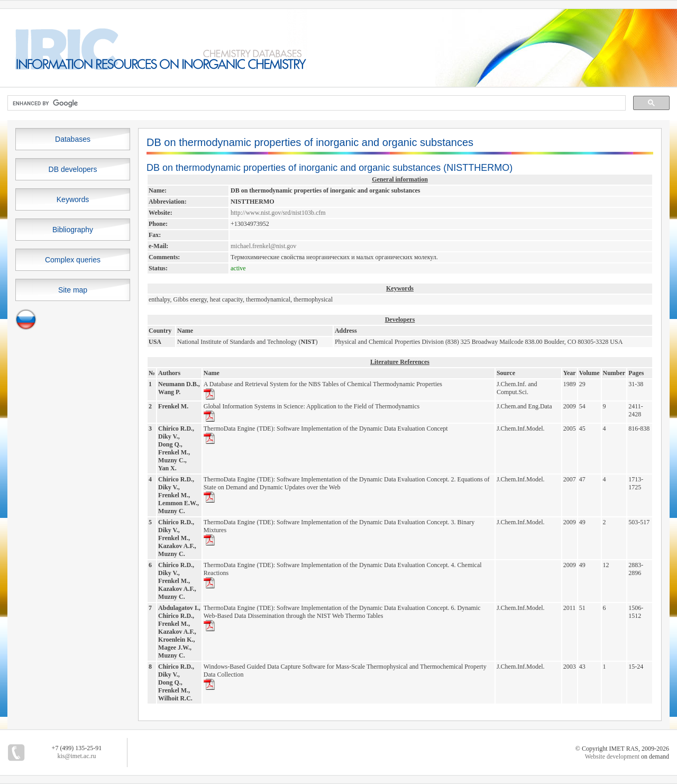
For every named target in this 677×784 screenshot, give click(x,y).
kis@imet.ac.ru (76, 756)
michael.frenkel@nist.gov (263, 246)
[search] (315, 103)
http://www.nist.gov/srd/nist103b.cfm (278, 213)
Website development (612, 756)
